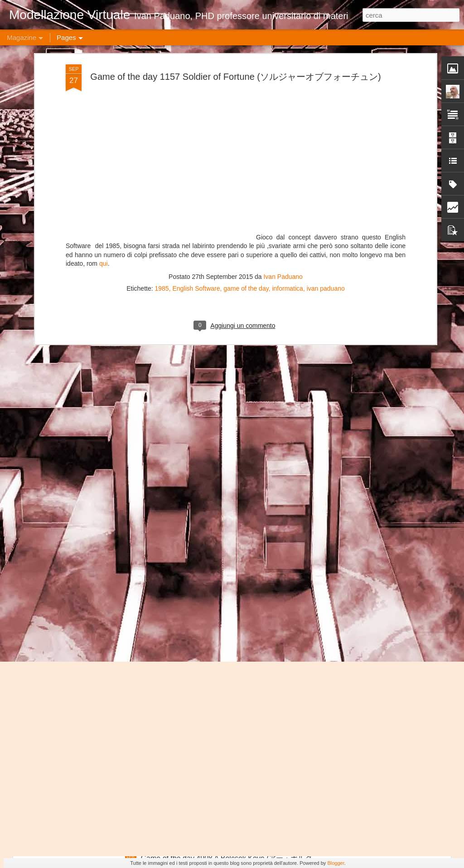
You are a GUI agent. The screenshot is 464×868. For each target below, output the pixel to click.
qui (104, 51)
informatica (287, 76)
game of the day (246, 76)
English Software (196, 76)
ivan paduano (326, 76)
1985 (162, 76)
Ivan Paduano (283, 64)
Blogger (336, 863)
